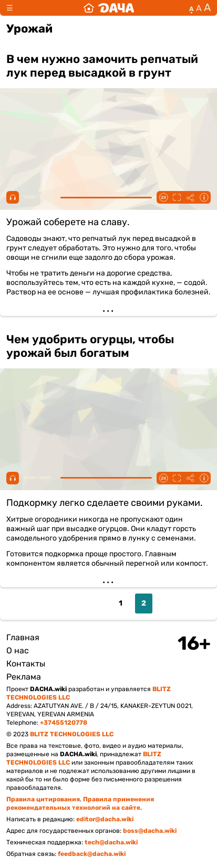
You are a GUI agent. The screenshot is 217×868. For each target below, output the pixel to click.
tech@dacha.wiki (111, 842)
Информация (204, 197)
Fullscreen (177, 197)
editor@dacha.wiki (105, 819)
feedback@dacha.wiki (92, 854)
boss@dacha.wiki (150, 831)
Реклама (24, 677)
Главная (23, 637)
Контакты (26, 664)
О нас (18, 650)
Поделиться (190, 197)
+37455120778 (64, 723)
